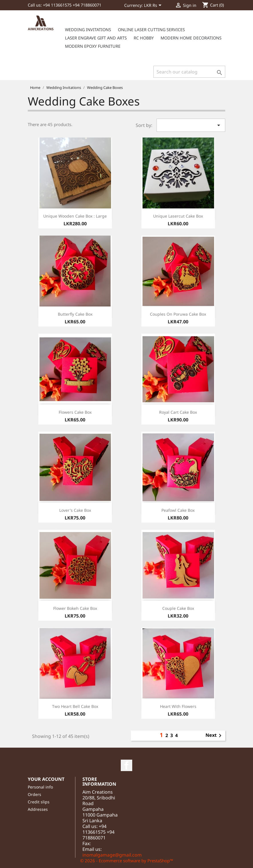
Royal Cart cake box (178, 412)
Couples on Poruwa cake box (178, 314)
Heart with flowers (178, 706)
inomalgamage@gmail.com (112, 855)
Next (215, 736)
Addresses (38, 809)
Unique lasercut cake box (178, 216)
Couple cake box (178, 608)
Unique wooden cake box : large (75, 216)
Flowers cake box (75, 412)
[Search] (189, 72)
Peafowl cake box (178, 510)
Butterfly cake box (75, 314)
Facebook (126, 765)
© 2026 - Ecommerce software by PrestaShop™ (127, 861)
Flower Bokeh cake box (75, 608)
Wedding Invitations (88, 30)
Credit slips (39, 802)
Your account (46, 779)
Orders (34, 794)
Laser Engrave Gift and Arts (96, 38)
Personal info (40, 787)
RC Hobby (144, 38)
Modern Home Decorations (191, 38)
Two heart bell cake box (75, 706)
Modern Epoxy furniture (93, 46)
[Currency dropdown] (154, 6)
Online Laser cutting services (151, 30)
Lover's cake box (75, 510)
